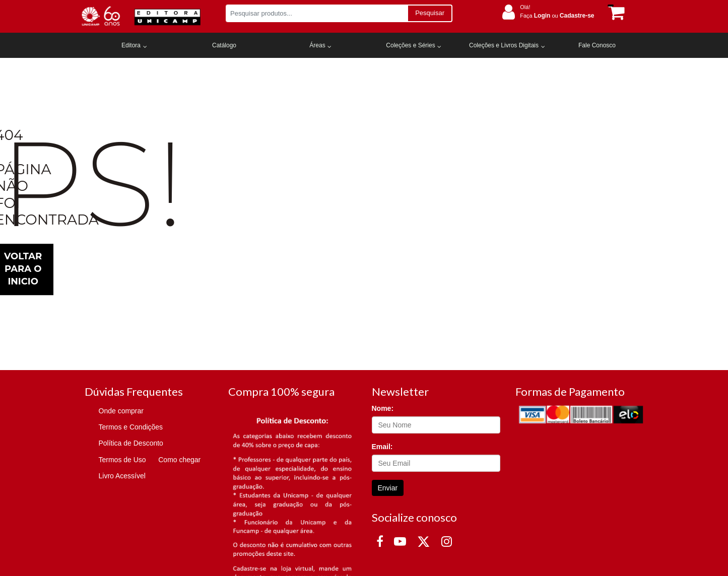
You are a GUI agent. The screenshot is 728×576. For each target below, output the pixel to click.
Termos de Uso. (57, 512)
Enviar (388, 488)
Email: (382, 447)
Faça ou (557, 16)
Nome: (383, 408)
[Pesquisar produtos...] (317, 13)
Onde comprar (121, 411)
